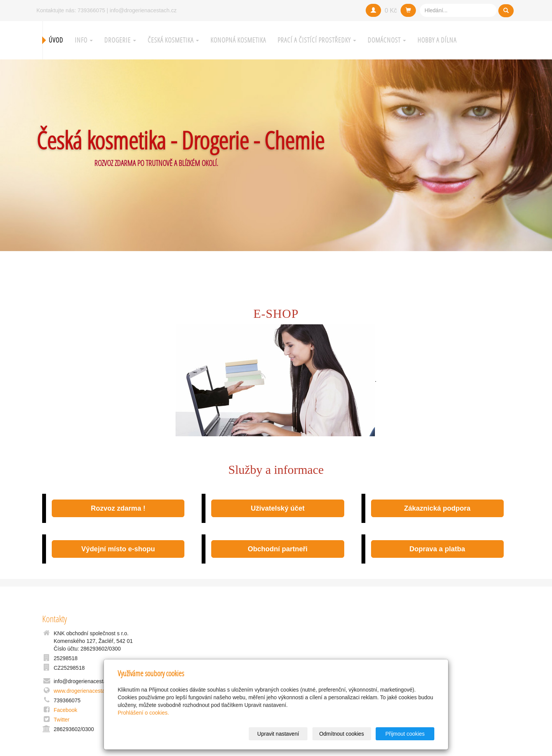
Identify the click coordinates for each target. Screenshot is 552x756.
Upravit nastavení (278, 734)
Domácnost (387, 40)
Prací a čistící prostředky (317, 40)
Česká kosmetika (173, 40)
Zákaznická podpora (437, 508)
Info (84, 40)
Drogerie (120, 40)
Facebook (65, 710)
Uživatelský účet (278, 508)
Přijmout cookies (405, 734)
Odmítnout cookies (342, 734)
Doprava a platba (437, 549)
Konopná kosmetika (238, 40)
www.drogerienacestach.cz (86, 691)
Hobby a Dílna (437, 40)
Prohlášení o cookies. (143, 713)
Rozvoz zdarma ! (118, 508)
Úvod (56, 40)
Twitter (62, 720)
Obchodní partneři (278, 549)
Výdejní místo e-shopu (118, 549)
